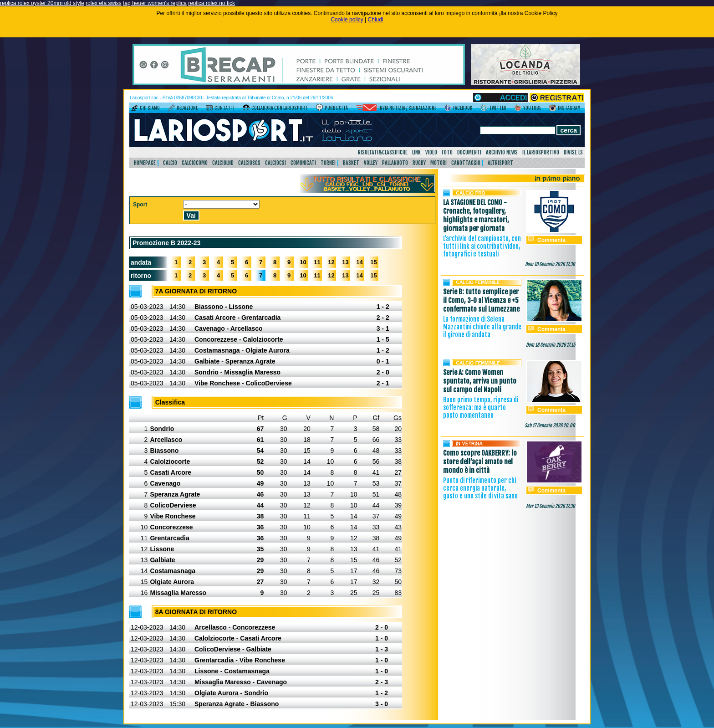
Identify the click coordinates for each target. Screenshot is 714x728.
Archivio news (502, 152)
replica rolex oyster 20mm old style (42, 3)
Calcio (170, 163)
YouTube (532, 108)
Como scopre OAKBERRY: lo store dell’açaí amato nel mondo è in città (480, 462)
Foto (447, 152)
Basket (351, 163)
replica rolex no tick (212, 3)
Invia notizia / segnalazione (407, 108)
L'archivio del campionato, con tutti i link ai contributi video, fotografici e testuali (482, 246)
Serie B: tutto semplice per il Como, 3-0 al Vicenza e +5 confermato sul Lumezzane (481, 300)
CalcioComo (195, 163)
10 (303, 262)
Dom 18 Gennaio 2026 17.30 (550, 264)
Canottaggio (466, 163)
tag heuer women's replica (155, 3)
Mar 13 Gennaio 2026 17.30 (551, 506)
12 (331, 262)
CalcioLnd (223, 163)
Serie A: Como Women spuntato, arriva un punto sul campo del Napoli (480, 381)
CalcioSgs (249, 163)
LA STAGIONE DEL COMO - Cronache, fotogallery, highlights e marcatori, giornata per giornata (476, 215)
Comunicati (303, 163)
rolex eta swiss (104, 3)
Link (416, 152)
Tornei (328, 163)
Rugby (419, 163)
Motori (439, 163)
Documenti (469, 152)
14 (359, 262)
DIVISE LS (573, 152)
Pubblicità (336, 108)
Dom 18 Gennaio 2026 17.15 (551, 345)
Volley (371, 163)
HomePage (145, 163)
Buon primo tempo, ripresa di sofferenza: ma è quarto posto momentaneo (481, 408)
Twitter (498, 108)
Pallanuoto (395, 163)
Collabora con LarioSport (280, 108)
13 (345, 262)
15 (373, 262)
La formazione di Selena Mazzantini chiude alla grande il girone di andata (482, 327)
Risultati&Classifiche (383, 152)
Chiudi (376, 20)
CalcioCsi (275, 163)
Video (431, 152)
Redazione (187, 108)
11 (317, 262)
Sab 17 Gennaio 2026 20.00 (550, 426)
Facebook (463, 108)
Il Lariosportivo (541, 152)
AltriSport (500, 163)
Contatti (224, 108)
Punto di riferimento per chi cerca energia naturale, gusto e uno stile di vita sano (480, 488)
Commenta (551, 240)
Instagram (569, 108)
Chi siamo (150, 108)
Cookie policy (347, 20)
